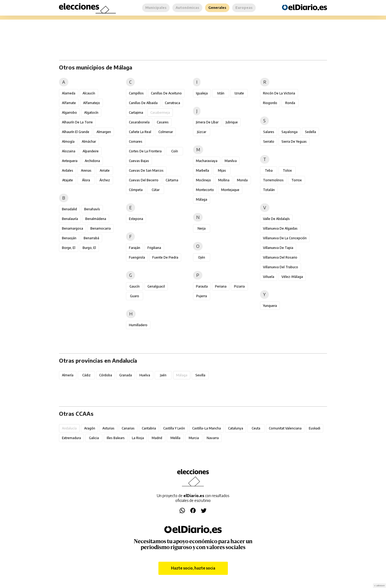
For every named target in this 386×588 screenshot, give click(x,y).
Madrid (157, 438)
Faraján (135, 248)
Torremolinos (273, 180)
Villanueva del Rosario (280, 257)
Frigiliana (154, 248)
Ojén (202, 257)
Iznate (239, 93)
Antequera (70, 161)
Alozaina (69, 151)
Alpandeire (91, 151)
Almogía (68, 142)
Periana (221, 286)
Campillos (136, 93)
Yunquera (270, 306)
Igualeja (202, 93)
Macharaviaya (207, 161)
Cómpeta (136, 190)
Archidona (92, 161)
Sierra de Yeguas (294, 142)
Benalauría (70, 219)
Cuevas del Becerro (144, 180)
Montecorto (205, 190)
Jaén (163, 375)
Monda (242, 180)
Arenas (86, 170)
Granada (126, 375)
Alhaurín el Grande (76, 132)
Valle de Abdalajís (276, 219)
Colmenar (166, 132)
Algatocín (91, 113)
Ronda (290, 103)
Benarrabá (91, 238)
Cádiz (86, 375)
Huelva (145, 375)
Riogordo (270, 103)
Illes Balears (116, 438)
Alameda (69, 93)
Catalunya (236, 428)
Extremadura (71, 438)
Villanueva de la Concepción (285, 238)
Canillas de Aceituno (166, 93)
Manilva (231, 161)
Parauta (202, 286)
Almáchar (89, 142)
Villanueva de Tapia (278, 248)
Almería (68, 375)
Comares (136, 142)
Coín (175, 151)
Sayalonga (289, 132)
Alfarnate (69, 103)
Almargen (104, 132)
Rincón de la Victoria (279, 93)
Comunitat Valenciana (285, 428)
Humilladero (138, 325)
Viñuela (269, 277)
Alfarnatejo (92, 103)
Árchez (105, 180)
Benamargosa (73, 228)
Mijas (222, 170)
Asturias (108, 428)
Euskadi (315, 428)
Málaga (202, 199)
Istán (221, 93)
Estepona (136, 219)
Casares (163, 122)
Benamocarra (101, 228)
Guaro (135, 296)
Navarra (213, 438)
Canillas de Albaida (143, 103)
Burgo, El (89, 248)
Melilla (175, 438)
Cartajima (136, 113)
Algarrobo (69, 113)
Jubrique (232, 122)
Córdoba (106, 375)
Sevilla (200, 375)
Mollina (224, 180)
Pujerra (202, 296)
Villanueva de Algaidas (280, 228)
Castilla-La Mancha (207, 428)
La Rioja (138, 438)
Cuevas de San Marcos (146, 170)
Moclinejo (203, 180)
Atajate (68, 180)
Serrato (269, 142)
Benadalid (69, 209)
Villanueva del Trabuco (281, 267)
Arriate (105, 170)
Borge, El (69, 248)
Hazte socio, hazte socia (193, 568)
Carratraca (172, 103)
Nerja (202, 228)
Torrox (296, 180)
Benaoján (69, 238)
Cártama (172, 180)
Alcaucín (89, 93)
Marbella (203, 170)
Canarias (128, 428)
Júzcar (202, 132)
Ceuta (256, 428)
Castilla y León (174, 428)
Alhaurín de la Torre (77, 122)
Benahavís (92, 209)
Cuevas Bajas (139, 161)
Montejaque (230, 190)
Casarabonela (139, 122)
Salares (269, 132)
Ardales (68, 170)
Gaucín (135, 286)
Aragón (90, 428)
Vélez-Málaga (292, 277)
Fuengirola (137, 257)
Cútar (156, 190)
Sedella (311, 132)
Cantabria (149, 428)
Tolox (287, 170)
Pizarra (239, 286)
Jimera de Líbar (207, 122)
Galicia (94, 438)
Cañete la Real (140, 132)
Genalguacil (156, 286)
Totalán (269, 190)
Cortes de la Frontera (145, 151)
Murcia (194, 438)
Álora (86, 180)
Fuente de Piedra (165, 257)
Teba (269, 170)
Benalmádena (96, 219)
